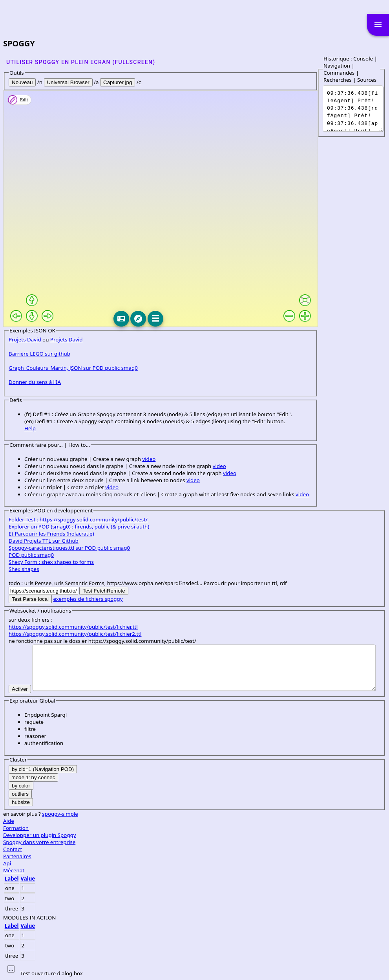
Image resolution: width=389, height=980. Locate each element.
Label (12, 879)
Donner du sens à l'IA (35, 382)
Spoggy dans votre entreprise (39, 842)
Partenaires (17, 856)
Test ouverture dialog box (51, 973)
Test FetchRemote (104, 591)
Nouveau (22, 82)
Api (7, 863)
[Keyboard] (121, 319)
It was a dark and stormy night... (353, 108)
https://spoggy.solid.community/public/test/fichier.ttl (73, 627)
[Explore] (138, 319)
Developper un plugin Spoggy (40, 835)
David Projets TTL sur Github (44, 541)
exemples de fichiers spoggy (88, 599)
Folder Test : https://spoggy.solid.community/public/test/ (78, 519)
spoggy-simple (60, 814)
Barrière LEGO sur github (39, 354)
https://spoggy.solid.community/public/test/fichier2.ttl (75, 634)
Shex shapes (24, 569)
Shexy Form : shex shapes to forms (51, 562)
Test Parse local (30, 599)
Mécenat (14, 870)
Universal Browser (68, 82)
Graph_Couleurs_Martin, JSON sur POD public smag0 (73, 368)
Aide (9, 821)
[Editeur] (155, 319)
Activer (20, 689)
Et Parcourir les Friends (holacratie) (51, 534)
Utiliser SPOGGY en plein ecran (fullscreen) (81, 62)
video (149, 459)
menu (378, 25)
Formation (16, 828)
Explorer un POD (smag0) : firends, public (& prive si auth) (79, 527)
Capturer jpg (118, 82)
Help (30, 428)
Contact (13, 849)
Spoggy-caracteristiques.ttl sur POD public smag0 (69, 548)
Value (28, 879)
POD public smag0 (31, 555)
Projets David (25, 340)
